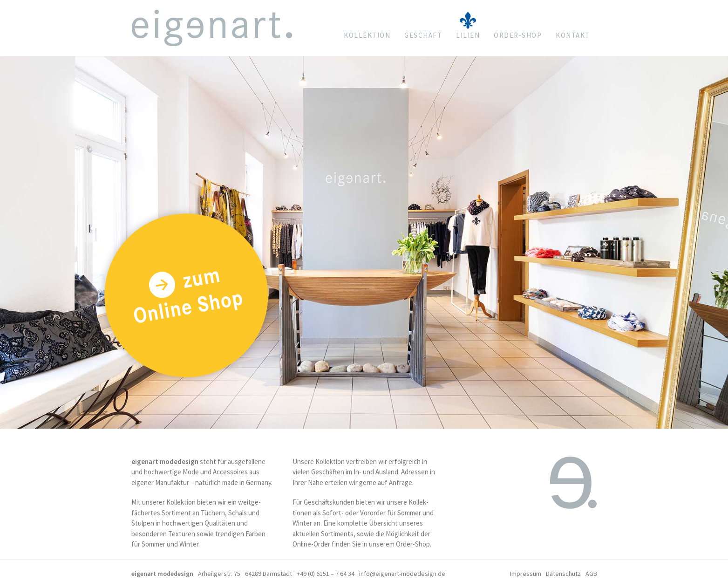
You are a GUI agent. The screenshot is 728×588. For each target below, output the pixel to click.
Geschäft (423, 35)
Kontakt (573, 35)
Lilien (468, 35)
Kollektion (367, 35)
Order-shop (518, 35)
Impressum (526, 574)
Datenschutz (563, 574)
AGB (591, 574)
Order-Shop (413, 544)
